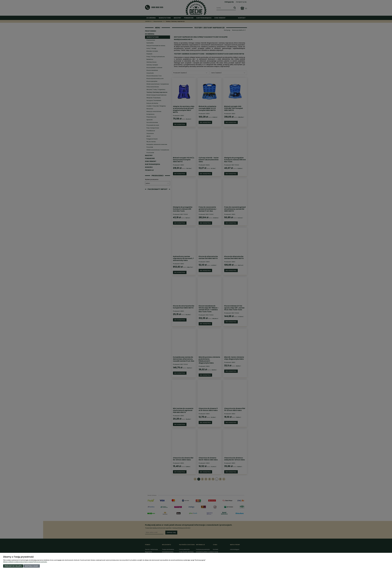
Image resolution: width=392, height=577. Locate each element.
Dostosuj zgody (32, 566)
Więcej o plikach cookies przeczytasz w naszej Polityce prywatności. (25, 562)
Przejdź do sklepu (13, 566)
